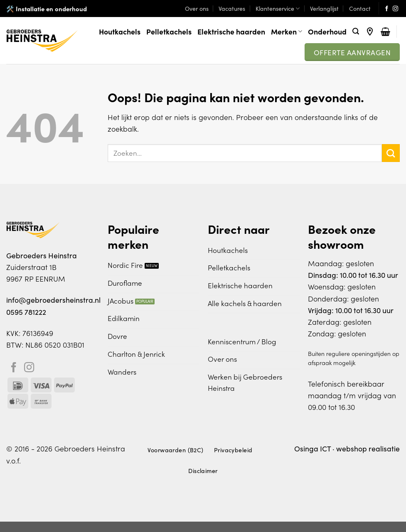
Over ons (197, 8)
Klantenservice (278, 8)
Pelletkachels (169, 31)
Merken (287, 31)
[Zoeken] (356, 31)
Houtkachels (120, 31)
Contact (360, 8)
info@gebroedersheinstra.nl (53, 300)
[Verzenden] (391, 153)
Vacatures (232, 8)
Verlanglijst (324, 8)
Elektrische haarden (231, 31)
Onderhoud (327, 31)
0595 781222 (26, 312)
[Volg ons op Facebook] (387, 9)
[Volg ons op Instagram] (395, 9)
